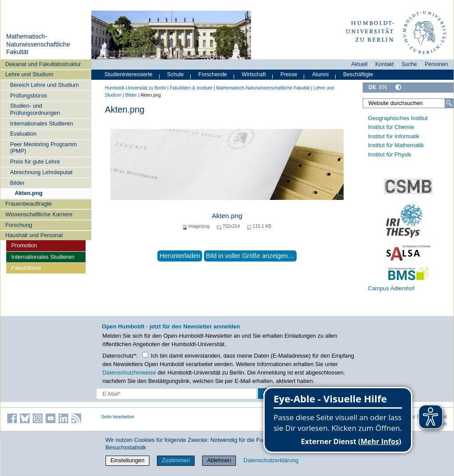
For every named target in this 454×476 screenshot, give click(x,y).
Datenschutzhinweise (129, 373)
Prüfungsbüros (29, 96)
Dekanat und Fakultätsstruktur (43, 64)
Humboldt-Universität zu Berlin (136, 88)
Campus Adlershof (391, 288)
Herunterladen (180, 256)
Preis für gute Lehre (35, 162)
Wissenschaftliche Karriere (39, 214)
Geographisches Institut (398, 118)
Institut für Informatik (394, 136)
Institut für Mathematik (396, 145)
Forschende (213, 74)
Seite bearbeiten (118, 417)
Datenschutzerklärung (271, 460)
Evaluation (23, 134)
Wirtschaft (254, 74)
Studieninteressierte (129, 74)
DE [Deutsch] (372, 87)
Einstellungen (127, 460)
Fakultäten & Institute (191, 88)
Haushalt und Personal (34, 235)
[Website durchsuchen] (408, 103)
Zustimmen (176, 460)
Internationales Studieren (42, 123)
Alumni (321, 74)
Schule (176, 74)
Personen (436, 64)
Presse (289, 74)
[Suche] (449, 103)
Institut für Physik (389, 154)
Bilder (18, 183)
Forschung (19, 225)
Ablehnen (219, 460)
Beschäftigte (358, 74)
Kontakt (384, 64)
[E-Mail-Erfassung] (176, 394)
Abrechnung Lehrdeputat (41, 172)
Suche (409, 64)
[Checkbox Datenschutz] (145, 355)
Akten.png (29, 193)
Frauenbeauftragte (29, 204)
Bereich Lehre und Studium (45, 85)
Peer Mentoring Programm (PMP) (44, 148)
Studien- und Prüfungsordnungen (35, 109)
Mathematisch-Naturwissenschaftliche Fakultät (38, 44)
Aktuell (359, 64)
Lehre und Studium (29, 74)
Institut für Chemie (391, 127)
